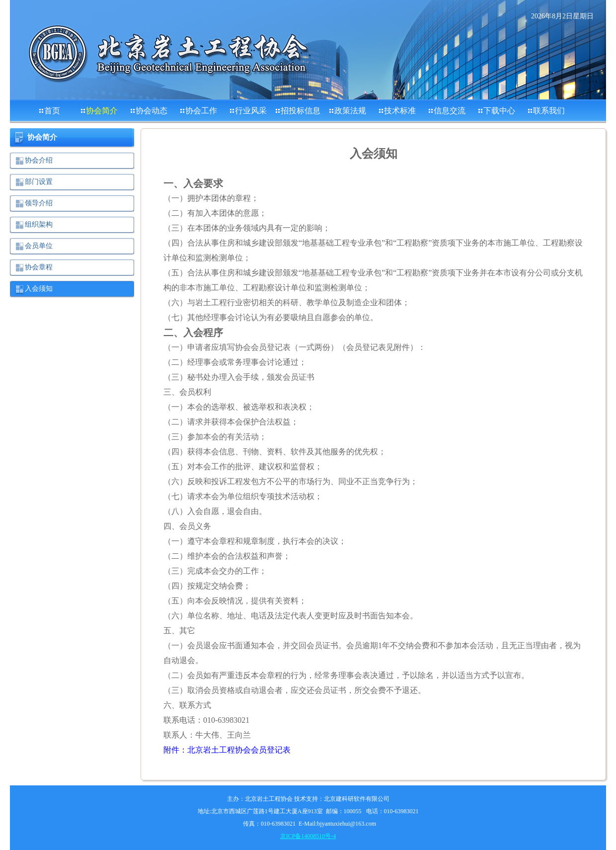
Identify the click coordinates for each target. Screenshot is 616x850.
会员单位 (39, 246)
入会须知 (39, 289)
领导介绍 (39, 203)
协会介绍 (39, 160)
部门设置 (39, 182)
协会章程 (39, 267)
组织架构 (39, 224)
